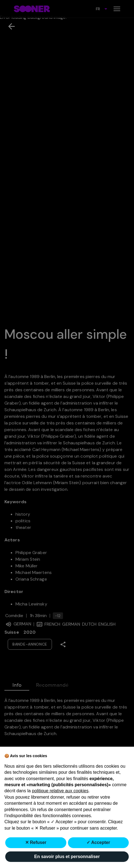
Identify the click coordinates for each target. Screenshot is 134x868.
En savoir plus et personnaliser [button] (67, 857)
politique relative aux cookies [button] (60, 791)
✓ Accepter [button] (98, 842)
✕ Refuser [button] (36, 842)
